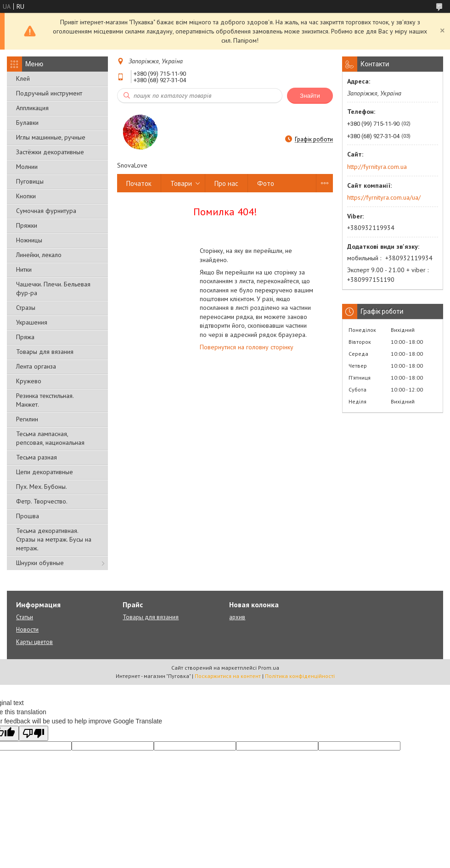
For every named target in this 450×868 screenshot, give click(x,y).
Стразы (26, 308)
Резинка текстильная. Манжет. (45, 400)
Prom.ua (269, 668)
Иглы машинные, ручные (51, 137)
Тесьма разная (37, 457)
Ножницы (29, 240)
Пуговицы (30, 181)
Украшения (32, 322)
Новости (27, 630)
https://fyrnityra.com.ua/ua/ (384, 197)
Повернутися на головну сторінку (247, 347)
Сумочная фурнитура (46, 211)
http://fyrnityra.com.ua (377, 167)
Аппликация (32, 108)
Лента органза (36, 366)
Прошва (28, 516)
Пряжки (27, 225)
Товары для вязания (45, 352)
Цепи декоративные (45, 472)
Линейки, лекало (39, 255)
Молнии (27, 167)
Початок (139, 183)
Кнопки (26, 196)
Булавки (27, 123)
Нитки (24, 269)
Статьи (25, 617)
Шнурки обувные (40, 563)
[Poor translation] (34, 733)
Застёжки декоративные (50, 152)
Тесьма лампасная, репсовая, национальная (50, 438)
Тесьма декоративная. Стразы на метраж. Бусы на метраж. (54, 539)
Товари (181, 183)
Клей (23, 78)
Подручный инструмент (49, 93)
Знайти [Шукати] (310, 96)
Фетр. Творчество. (42, 501)
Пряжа (25, 337)
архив (237, 617)
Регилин (27, 419)
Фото (266, 183)
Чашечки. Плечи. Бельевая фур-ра (53, 288)
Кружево (29, 381)
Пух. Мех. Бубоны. (42, 487)
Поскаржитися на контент (228, 676)
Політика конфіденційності (300, 676)
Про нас (226, 183)
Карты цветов (34, 642)
